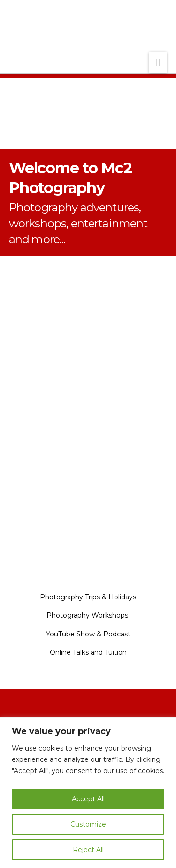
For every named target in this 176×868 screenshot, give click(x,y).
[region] (88, 793)
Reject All (88, 850)
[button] (158, 62)
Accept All (88, 799)
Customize (88, 824)
